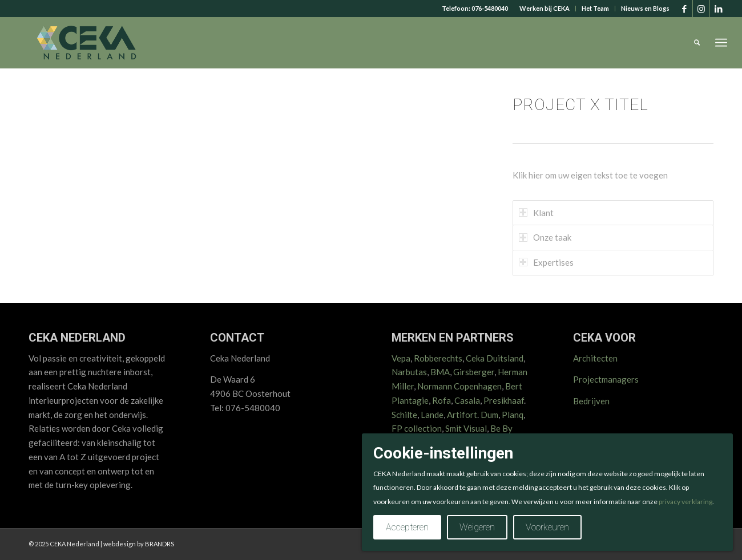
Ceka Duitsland (495, 358)
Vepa (401, 358)
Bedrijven (591, 401)
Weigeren (477, 527)
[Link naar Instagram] (701, 9)
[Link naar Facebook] (684, 9)
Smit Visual (466, 428)
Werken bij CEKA (545, 8)
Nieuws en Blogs (645, 8)
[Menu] (721, 43)
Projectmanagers (606, 379)
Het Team (595, 8)
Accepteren (407, 527)
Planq (513, 415)
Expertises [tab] (546, 262)
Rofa (441, 400)
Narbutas (409, 372)
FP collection (417, 428)
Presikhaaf (504, 400)
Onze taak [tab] (545, 237)
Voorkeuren (547, 527)
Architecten (595, 358)
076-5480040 (490, 8)
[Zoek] (697, 43)
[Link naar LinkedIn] (719, 9)
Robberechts (438, 358)
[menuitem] (545, 9)
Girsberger (474, 372)
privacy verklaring (685, 502)
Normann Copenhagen (459, 386)
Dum (489, 415)
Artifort (462, 415)
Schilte (404, 415)
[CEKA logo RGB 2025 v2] (86, 43)
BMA (440, 372)
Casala (467, 400)
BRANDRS (160, 544)
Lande (432, 415)
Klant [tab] (536, 213)
